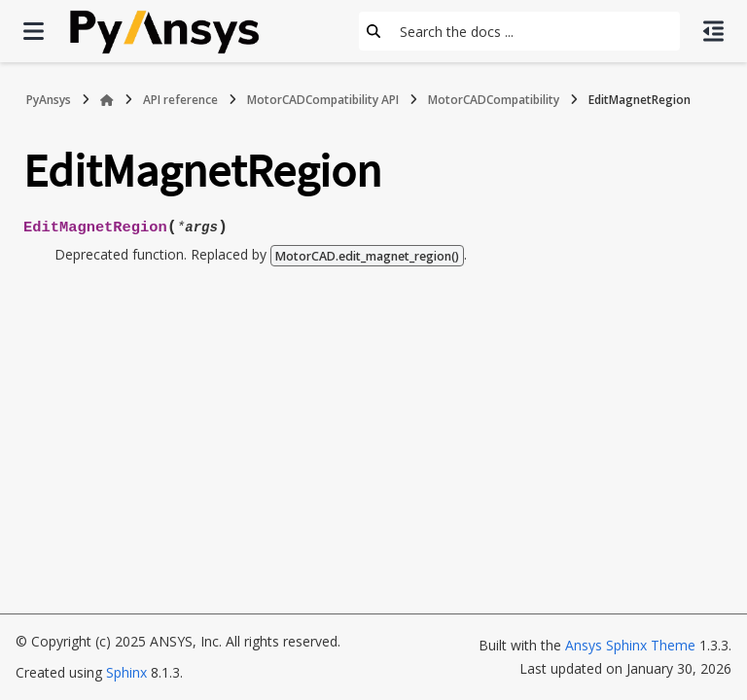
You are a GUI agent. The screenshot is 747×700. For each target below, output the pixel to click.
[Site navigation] (34, 31)
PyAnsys (49, 100)
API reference (180, 100)
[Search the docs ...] (534, 31)
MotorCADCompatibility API (323, 100)
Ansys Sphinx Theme (630, 645)
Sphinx (126, 672)
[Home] (107, 100)
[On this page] (713, 31)
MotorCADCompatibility (494, 100)
